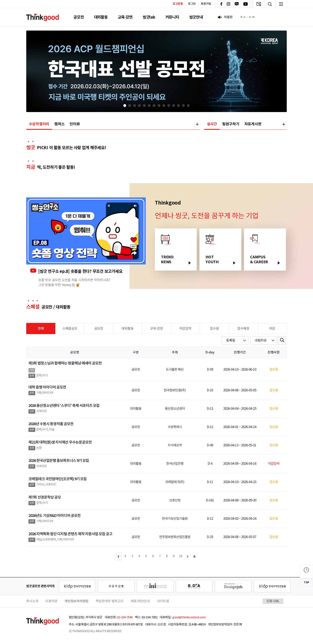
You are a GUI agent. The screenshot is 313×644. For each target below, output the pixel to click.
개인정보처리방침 (77, 601)
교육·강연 (125, 17)
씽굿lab (149, 17)
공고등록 (178, 4)
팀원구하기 (231, 124)
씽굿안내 (196, 17)
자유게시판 (253, 124)
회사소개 (32, 601)
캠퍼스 (59, 124)
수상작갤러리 (39, 124)
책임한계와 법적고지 (110, 601)
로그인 (192, 4)
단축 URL (273, 601)
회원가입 (206, 4)
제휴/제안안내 (140, 601)
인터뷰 (75, 124)
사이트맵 (163, 601)
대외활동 (101, 17)
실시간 (212, 124)
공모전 (79, 17)
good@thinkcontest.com (189, 617)
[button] (125, 106)
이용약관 (51, 601)
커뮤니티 (172, 17)
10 (181, 556)
